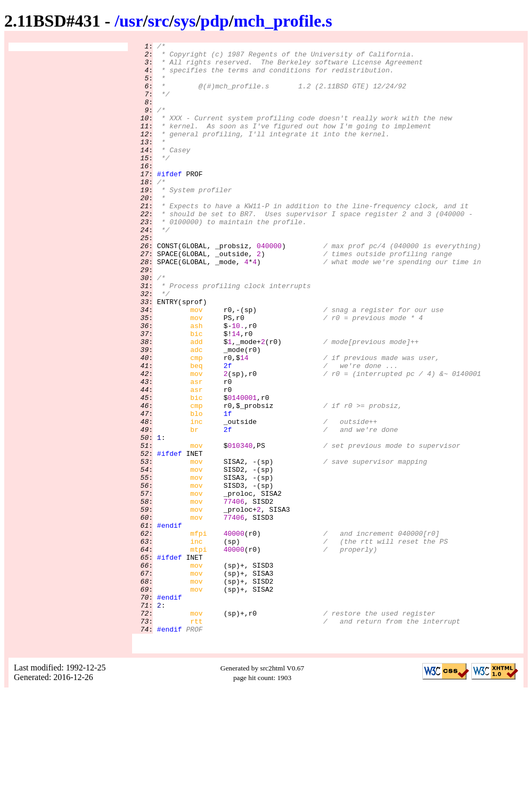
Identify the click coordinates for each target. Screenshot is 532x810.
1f (228, 488)
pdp (214, 21)
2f (228, 431)
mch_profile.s (283, 21)
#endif (170, 623)
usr (131, 21)
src (158, 21)
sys (185, 21)
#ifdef (170, 201)
